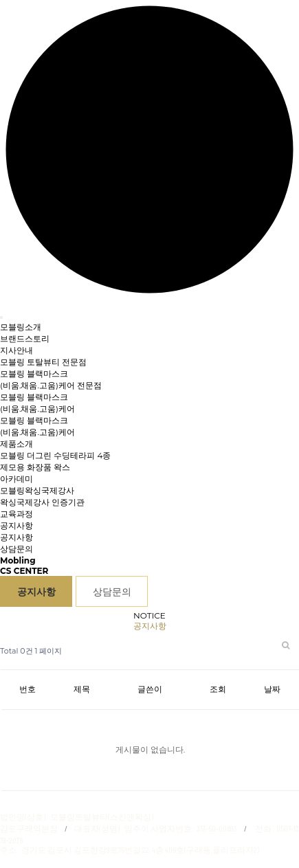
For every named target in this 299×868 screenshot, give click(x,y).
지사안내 (16, 350)
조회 (218, 689)
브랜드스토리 (25, 338)
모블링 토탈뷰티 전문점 (43, 362)
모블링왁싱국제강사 (37, 490)
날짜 (272, 689)
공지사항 (16, 537)
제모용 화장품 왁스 (35, 467)
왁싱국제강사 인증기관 (42, 502)
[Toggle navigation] (1, 318)
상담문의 (16, 549)
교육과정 (16, 514)
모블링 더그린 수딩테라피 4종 (55, 455)
